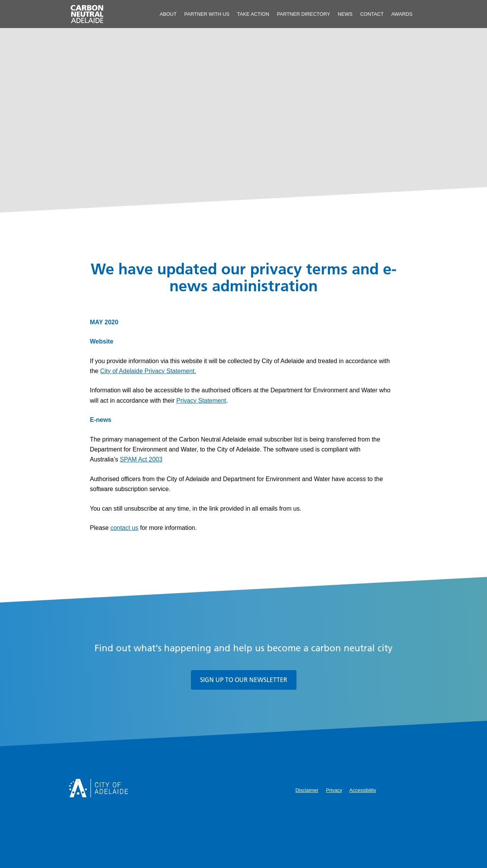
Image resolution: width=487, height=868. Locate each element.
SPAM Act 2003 (141, 459)
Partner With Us (207, 14)
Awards (402, 14)
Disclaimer (307, 790)
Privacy (334, 790)
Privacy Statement (201, 401)
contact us (124, 528)
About (168, 14)
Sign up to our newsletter (244, 680)
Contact (372, 14)
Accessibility (363, 790)
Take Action (253, 14)
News (345, 14)
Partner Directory (303, 14)
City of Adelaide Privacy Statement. (148, 371)
